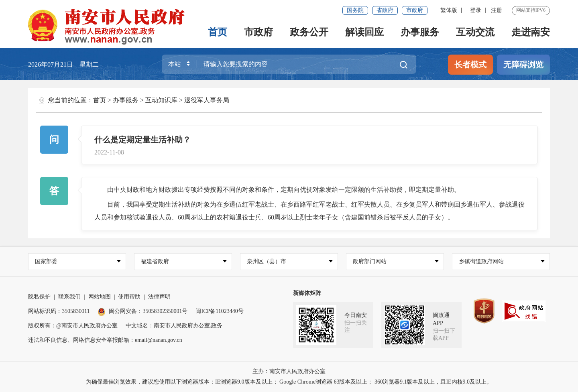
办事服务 (420, 32)
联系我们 (69, 297)
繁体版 (449, 10)
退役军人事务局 (207, 100)
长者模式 (470, 65)
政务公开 (309, 32)
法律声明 (159, 297)
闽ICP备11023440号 (219, 311)
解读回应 (364, 32)
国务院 (355, 10)
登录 (476, 10)
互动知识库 (161, 100)
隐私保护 (39, 297)
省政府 (385, 10)
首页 (218, 32)
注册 (497, 10)
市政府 (415, 10)
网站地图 (100, 297)
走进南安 (531, 32)
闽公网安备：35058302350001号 (142, 311)
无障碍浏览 (523, 65)
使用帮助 (129, 297)
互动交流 (475, 32)
